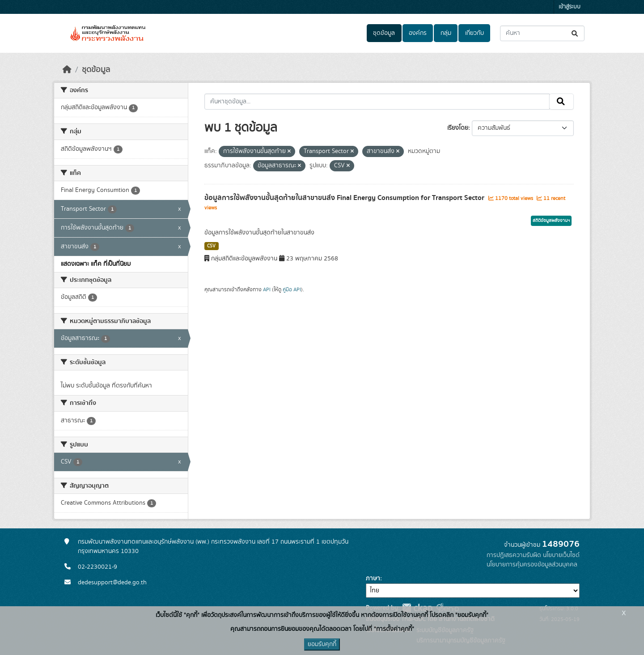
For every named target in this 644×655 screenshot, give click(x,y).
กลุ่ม (446, 33)
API (267, 289)
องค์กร (418, 33)
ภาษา (373, 578)
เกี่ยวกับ (475, 33)
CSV (211, 246)
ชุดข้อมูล (384, 33)
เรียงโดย (458, 128)
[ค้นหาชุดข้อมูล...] (542, 33)
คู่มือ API (292, 289)
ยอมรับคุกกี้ (322, 644)
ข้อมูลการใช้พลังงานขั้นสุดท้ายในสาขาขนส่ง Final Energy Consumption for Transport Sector (345, 198)
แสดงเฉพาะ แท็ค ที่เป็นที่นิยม (96, 264)
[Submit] (575, 33)
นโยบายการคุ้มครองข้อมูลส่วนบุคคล (532, 565)
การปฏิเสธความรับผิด (514, 555)
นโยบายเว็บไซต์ (561, 555)
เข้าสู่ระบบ (570, 7)
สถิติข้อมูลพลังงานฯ (551, 221)
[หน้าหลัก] (67, 70)
